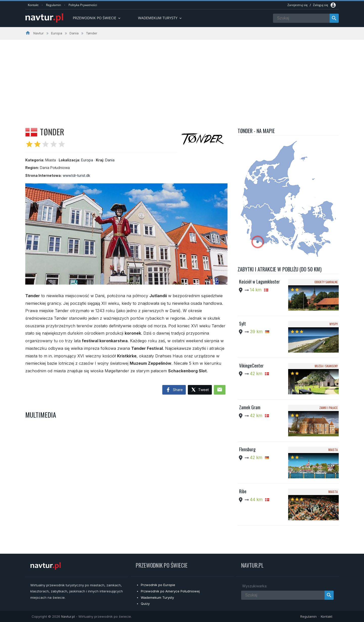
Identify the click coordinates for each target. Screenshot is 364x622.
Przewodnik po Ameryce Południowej (170, 591)
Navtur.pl (68, 616)
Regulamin (53, 5)
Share (174, 390)
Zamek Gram (250, 407)
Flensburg (247, 449)
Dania (110, 160)
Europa (87, 160)
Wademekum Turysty (157, 597)
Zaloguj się (321, 5)
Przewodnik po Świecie (97, 18)
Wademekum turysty (160, 18)
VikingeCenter (251, 366)
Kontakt (33, 5)
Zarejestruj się (298, 5)
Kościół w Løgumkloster (259, 282)
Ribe (243, 491)
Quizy (145, 604)
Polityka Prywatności (83, 5)
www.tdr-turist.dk (76, 175)
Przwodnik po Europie (158, 585)
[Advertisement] (182, 78)
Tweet (200, 390)
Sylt (243, 324)
